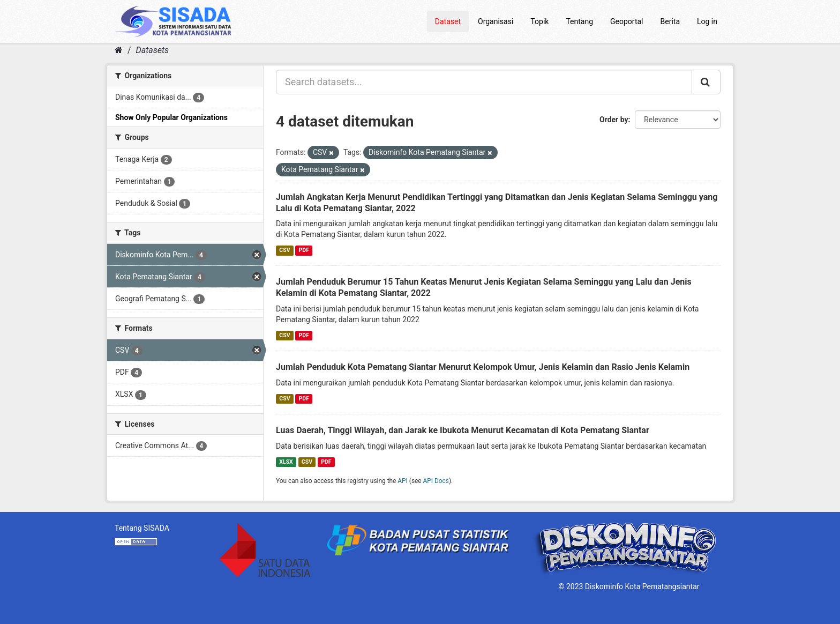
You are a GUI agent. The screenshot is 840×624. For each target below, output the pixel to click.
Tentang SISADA (142, 528)
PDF (304, 250)
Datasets (152, 50)
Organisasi (496, 21)
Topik (539, 21)
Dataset (448, 21)
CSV (284, 250)
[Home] (119, 50)
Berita (670, 21)
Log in (707, 21)
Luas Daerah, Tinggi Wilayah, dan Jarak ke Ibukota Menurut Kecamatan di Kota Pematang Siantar (463, 430)
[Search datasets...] (484, 82)
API (403, 481)
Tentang (579, 21)
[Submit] (706, 82)
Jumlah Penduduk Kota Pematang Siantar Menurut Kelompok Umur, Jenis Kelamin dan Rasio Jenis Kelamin (483, 367)
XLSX (286, 462)
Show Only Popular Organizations (171, 117)
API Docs (436, 481)
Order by (614, 120)
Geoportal (627, 21)
